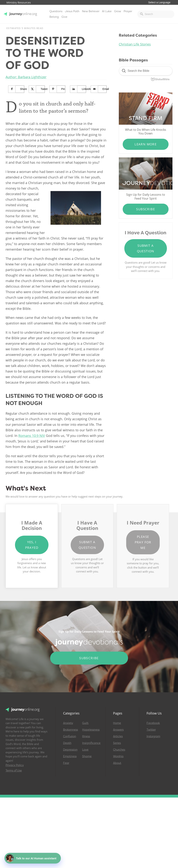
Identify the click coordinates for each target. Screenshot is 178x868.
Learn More (146, 144)
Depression (70, 750)
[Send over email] (99, 89)
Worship (118, 756)
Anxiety (68, 723)
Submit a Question (146, 248)
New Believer (91, 11)
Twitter (151, 730)
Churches (119, 750)
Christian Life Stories (135, 44)
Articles (118, 736)
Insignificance (90, 743)
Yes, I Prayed (32, 545)
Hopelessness (90, 730)
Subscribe (146, 209)
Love (85, 750)
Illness (86, 736)
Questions (56, 11)
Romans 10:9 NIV (32, 436)
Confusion (70, 736)
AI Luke (107, 11)
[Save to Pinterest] (58, 89)
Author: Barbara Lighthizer (26, 77)
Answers (118, 730)
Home (117, 723)
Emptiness (70, 756)
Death (67, 743)
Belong (54, 17)
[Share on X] (37, 89)
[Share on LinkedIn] (78, 89)
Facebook (153, 723)
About (117, 763)
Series (117, 743)
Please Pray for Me (143, 542)
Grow (118, 11)
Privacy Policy (15, 765)
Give (64, 17)
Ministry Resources (19, 3)
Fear (66, 763)
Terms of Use (14, 771)
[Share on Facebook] (16, 89)
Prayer (128, 11)
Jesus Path (72, 11)
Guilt (85, 723)
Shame (87, 756)
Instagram (153, 736)
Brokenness (70, 730)
